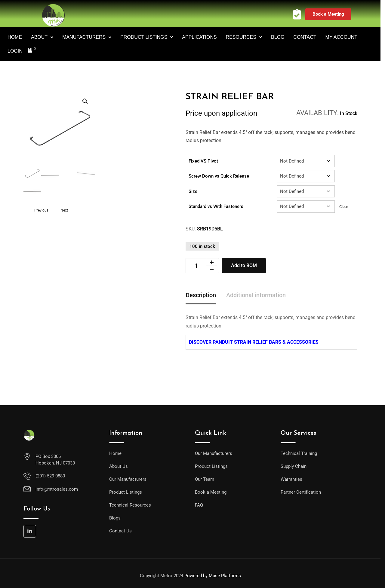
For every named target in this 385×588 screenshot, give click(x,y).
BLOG (278, 37)
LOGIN (15, 51)
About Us (119, 466)
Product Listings (126, 492)
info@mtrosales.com (57, 489)
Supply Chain (294, 466)
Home (115, 453)
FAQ (199, 505)
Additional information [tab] (256, 295)
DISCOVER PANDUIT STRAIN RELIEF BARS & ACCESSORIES (254, 342)
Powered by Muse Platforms (213, 576)
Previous (41, 210)
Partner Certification (301, 492)
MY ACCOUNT (341, 37)
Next (64, 210)
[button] (85, 101)
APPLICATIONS (199, 37)
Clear (344, 207)
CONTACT (305, 37)
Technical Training (299, 453)
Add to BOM (244, 265)
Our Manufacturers (128, 479)
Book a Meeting (211, 492)
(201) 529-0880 (50, 476)
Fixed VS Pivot (203, 161)
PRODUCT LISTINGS (147, 37)
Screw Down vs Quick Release (219, 176)
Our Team (205, 479)
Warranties (291, 479)
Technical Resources (130, 505)
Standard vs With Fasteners (216, 206)
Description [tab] (201, 295)
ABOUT (42, 37)
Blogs (115, 518)
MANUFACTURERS (87, 37)
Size (193, 191)
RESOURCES (244, 37)
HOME (15, 37)
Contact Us (120, 531)
